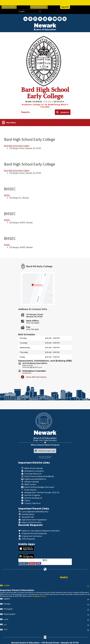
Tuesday (23, 343)
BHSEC (10, 189)
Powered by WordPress (45, 458)
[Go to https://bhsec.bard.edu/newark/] (36, 101)
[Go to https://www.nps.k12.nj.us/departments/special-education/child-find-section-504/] (23, 563)
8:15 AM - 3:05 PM (52, 338)
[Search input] (37, 112)
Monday (23, 338)
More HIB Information (36, 377)
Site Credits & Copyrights (45, 456)
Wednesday (25, 348)
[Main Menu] (9, 122)
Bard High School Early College (30, 139)
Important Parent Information (17, 590)
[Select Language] (30, 11)
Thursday (24, 352)
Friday (22, 357)
